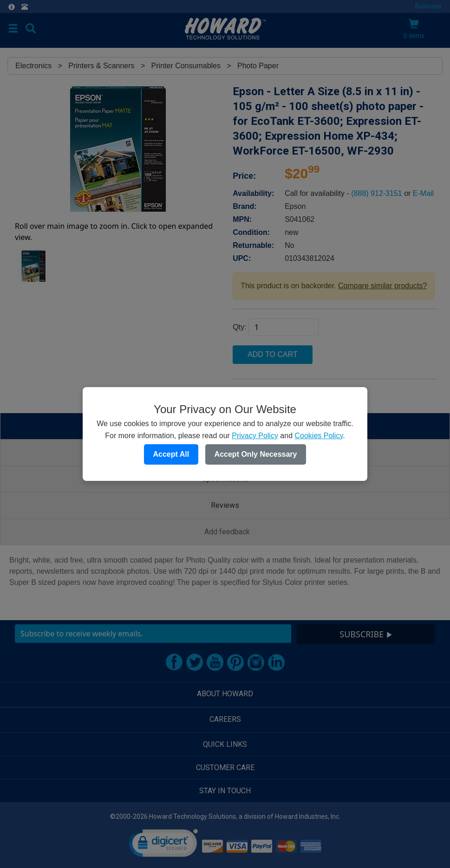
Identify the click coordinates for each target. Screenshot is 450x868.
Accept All (171, 454)
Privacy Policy (255, 436)
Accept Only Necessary (256, 454)
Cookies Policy (319, 436)
